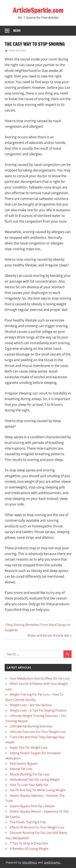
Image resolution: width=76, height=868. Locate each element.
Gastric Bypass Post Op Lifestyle (32, 806)
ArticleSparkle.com (38, 10)
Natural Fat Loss (21, 769)
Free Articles (18, 50)
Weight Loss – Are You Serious (31, 705)
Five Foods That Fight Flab (28, 822)
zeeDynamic (52, 862)
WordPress (30, 862)
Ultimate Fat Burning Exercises (31, 726)
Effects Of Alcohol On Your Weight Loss (37, 827)
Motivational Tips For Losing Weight (35, 779)
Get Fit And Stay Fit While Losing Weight (37, 790)
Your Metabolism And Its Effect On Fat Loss (40, 678)
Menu (17, 31)
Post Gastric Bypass (23, 763)
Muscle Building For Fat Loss (30, 774)
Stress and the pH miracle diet (48, 635)
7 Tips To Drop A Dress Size (29, 843)
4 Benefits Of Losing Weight (29, 849)
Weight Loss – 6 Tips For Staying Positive (38, 710)
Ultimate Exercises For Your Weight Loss (38, 732)
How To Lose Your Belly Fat (29, 785)
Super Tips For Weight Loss (29, 747)
